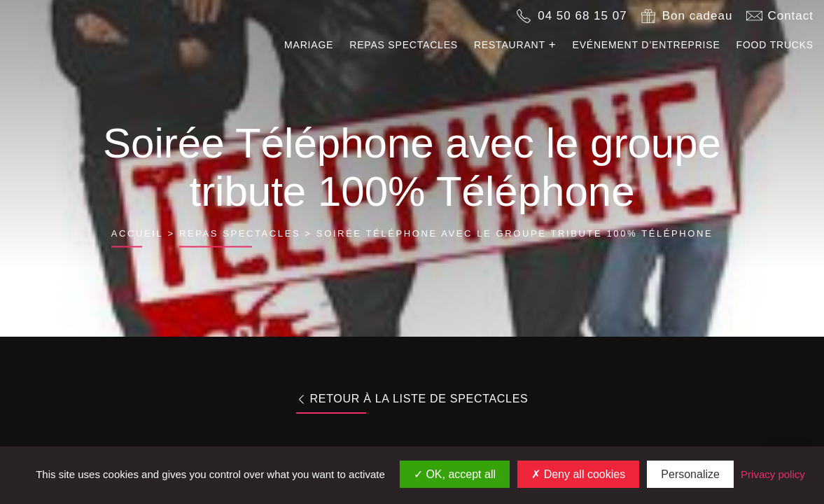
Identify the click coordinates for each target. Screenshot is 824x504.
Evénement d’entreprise (647, 45)
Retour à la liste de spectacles (412, 399)
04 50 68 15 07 (582, 16)
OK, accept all (455, 474)
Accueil (138, 233)
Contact (790, 16)
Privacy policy (773, 474)
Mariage (309, 45)
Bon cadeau (698, 16)
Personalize (690, 474)
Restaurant (510, 45)
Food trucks (775, 45)
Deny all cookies (578, 474)
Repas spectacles (404, 45)
